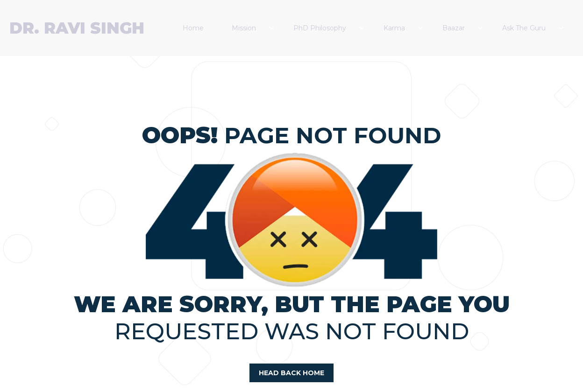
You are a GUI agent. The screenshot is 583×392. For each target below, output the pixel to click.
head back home (291, 373)
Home (193, 28)
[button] (253, 28)
